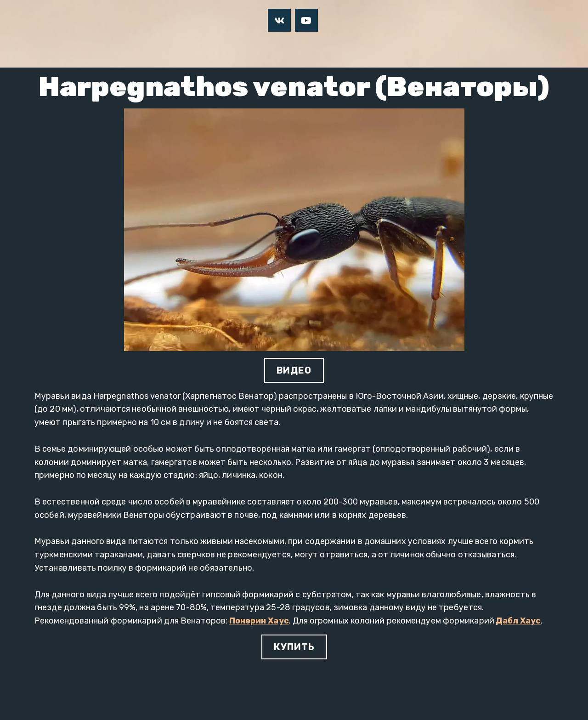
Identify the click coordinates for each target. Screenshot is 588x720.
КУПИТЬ (294, 647)
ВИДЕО (294, 370)
